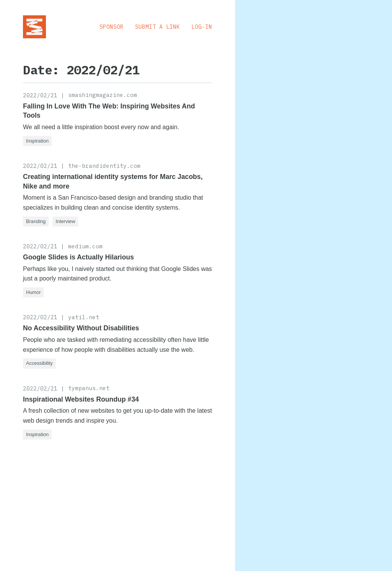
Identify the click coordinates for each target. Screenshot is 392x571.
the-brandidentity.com (104, 166)
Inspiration (37, 141)
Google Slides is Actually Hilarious (78, 257)
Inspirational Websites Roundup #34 (81, 399)
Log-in (202, 27)
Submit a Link (158, 27)
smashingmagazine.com (103, 95)
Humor (33, 292)
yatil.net (84, 317)
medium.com (85, 246)
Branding (36, 221)
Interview (65, 221)
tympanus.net (89, 388)
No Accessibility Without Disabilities (81, 328)
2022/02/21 (40, 95)
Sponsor (112, 27)
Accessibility (39, 363)
